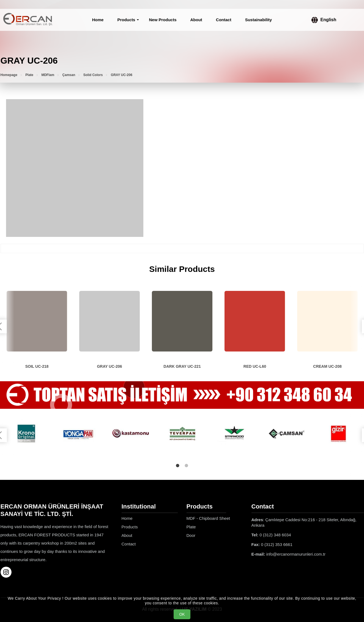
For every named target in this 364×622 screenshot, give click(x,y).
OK (182, 614)
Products (126, 20)
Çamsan (69, 75)
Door (191, 534)
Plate (29, 75)
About (196, 20)
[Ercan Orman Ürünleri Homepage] (28, 20)
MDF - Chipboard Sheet (208, 517)
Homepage (9, 75)
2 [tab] (187, 464)
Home (98, 20)
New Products (163, 20)
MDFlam (48, 75)
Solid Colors (93, 75)
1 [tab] (178, 464)
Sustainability (259, 20)
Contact (224, 20)
